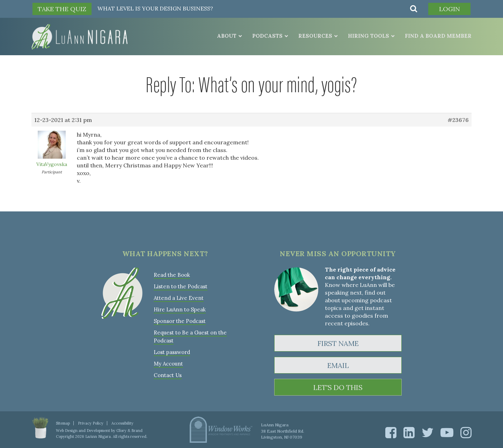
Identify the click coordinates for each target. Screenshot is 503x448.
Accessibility (122, 423)
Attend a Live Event (179, 298)
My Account (168, 364)
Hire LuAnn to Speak (180, 309)
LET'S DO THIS (338, 387)
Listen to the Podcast (181, 286)
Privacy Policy (91, 423)
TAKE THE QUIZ (62, 9)
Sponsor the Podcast (180, 321)
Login (450, 9)
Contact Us (168, 375)
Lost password (172, 352)
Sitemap (63, 423)
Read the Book (172, 275)
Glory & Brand (129, 431)
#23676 (458, 120)
